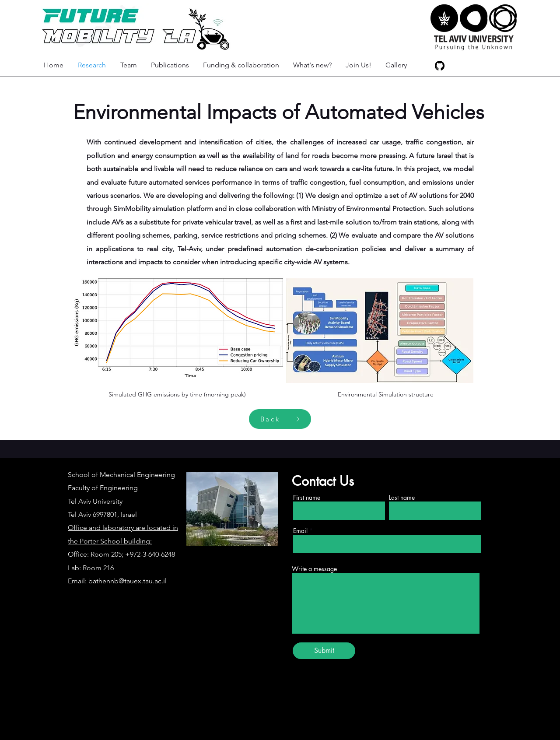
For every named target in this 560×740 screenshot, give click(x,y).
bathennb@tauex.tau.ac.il (128, 581)
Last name (402, 498)
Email (300, 531)
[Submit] (324, 651)
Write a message (314, 569)
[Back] (280, 419)
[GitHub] (440, 66)
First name (307, 498)
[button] (129, 65)
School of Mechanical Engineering (121, 475)
